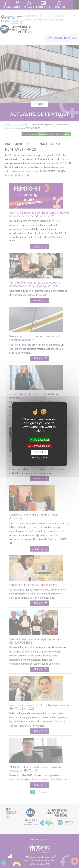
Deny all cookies (40, 446)
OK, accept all (39, 440)
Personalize (40, 452)
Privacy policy (40, 458)
